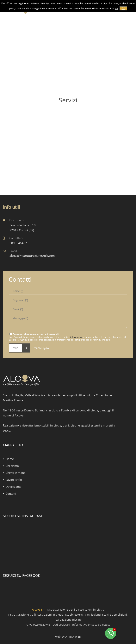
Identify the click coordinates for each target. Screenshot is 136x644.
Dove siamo (14, 487)
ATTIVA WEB (73, 637)
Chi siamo (12, 466)
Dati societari (61, 625)
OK (123, 8)
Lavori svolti (14, 480)
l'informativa (76, 337)
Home (10, 459)
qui (117, 8)
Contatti (11, 494)
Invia (21, 348)
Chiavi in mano (16, 473)
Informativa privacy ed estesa (91, 625)
